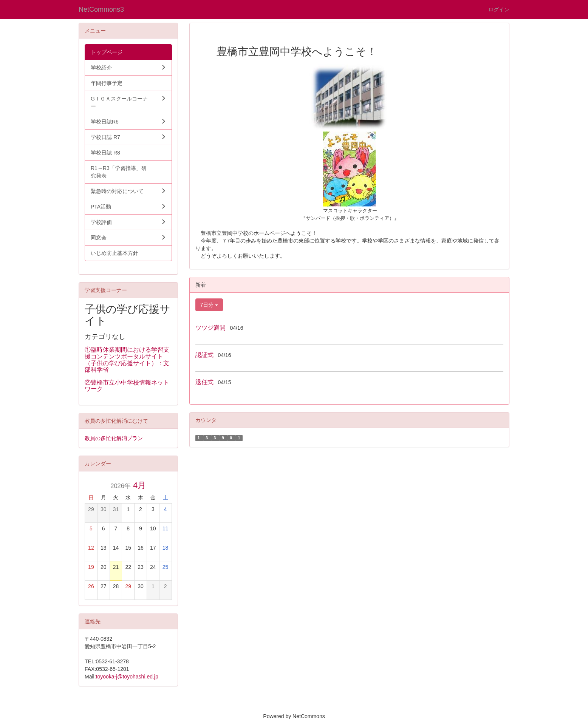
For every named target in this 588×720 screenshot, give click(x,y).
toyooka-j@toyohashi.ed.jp (127, 677)
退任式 (204, 382)
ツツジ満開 (210, 328)
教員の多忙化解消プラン (114, 438)
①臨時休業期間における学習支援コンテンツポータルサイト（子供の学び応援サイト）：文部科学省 (127, 360)
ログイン (499, 9)
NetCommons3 (101, 9)
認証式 (204, 355)
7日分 (209, 305)
